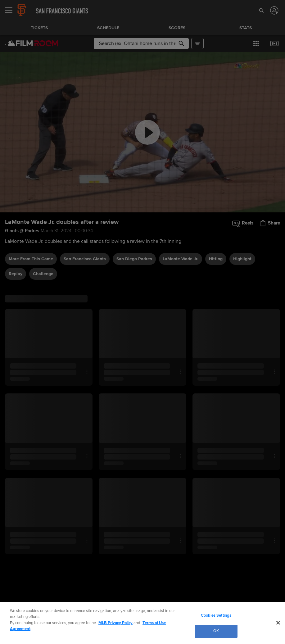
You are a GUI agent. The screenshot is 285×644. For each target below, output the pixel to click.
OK (216, 631)
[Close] (278, 623)
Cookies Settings (216, 615)
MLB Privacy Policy (115, 623)
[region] (142, 623)
